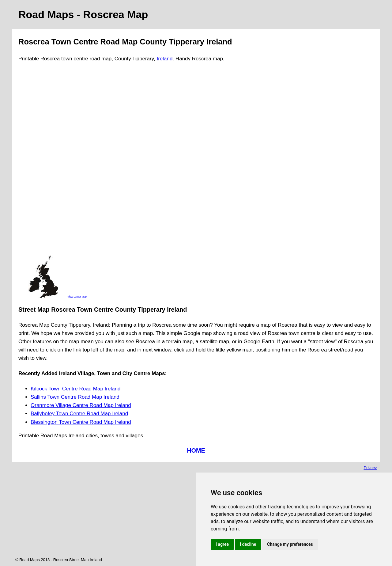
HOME (196, 450)
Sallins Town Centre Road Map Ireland (75, 397)
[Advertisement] (43, 161)
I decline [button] (248, 544)
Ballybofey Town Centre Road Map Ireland (79, 414)
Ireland (164, 59)
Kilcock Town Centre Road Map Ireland (76, 389)
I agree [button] (222, 544)
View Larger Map (77, 297)
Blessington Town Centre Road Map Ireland (81, 422)
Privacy (370, 468)
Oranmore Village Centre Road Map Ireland (81, 405)
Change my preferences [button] (290, 544)
